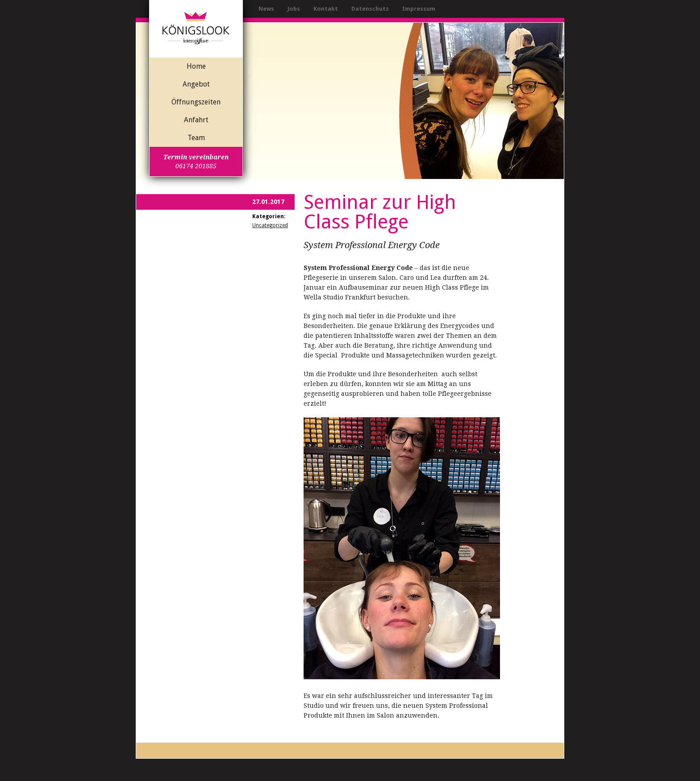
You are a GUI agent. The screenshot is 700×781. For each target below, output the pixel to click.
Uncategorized (270, 225)
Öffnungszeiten (196, 102)
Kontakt (326, 9)
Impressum (419, 9)
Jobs (294, 9)
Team (196, 138)
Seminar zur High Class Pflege (380, 212)
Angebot (196, 84)
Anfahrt (196, 120)
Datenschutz (370, 9)
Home (196, 66)
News (266, 9)
